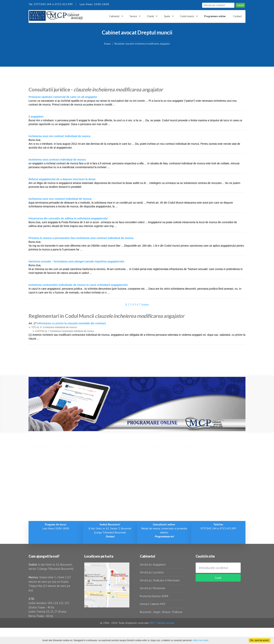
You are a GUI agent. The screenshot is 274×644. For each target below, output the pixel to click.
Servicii (133, 16)
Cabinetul (114, 16)
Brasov (166, 612)
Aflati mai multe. (201, 640)
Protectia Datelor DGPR (154, 596)
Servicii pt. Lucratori (152, 572)
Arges (157, 612)
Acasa (107, 44)
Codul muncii (187, 16)
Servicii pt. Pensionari (153, 588)
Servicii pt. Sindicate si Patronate (160, 580)
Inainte (145, 304)
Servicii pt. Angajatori (153, 564)
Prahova (177, 612)
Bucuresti (146, 612)
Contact (237, 16)
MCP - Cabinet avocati (162, 623)
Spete (167, 16)
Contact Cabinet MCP (153, 604)
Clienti (151, 16)
